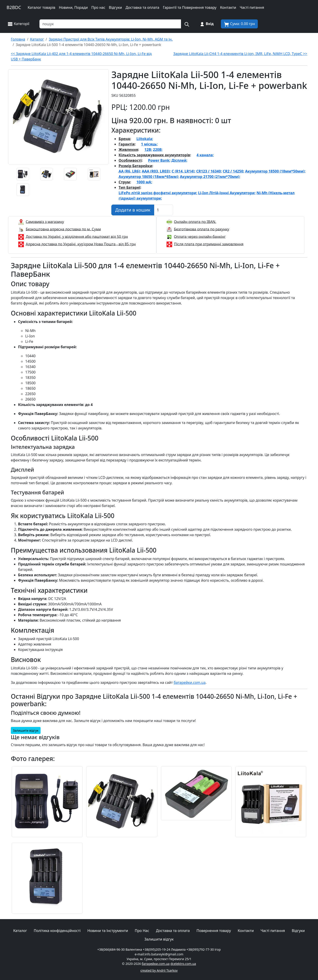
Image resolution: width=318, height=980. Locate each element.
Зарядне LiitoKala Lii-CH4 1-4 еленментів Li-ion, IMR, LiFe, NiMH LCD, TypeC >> (240, 54)
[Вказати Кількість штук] (164, 210)
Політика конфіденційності (57, 931)
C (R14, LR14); (183, 171)
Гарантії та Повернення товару (190, 7)
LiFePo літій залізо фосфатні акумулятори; (158, 193)
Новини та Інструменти (108, 931)
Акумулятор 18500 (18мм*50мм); (275, 171)
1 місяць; (149, 144)
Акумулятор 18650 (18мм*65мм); (149, 177)
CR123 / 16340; (209, 171)
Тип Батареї (129, 187)
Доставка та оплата (142, 7)
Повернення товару (214, 931)
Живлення (128, 150)
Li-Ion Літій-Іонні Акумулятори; (227, 193)
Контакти (228, 7)
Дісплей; (179, 160)
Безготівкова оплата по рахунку (202, 229)
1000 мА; (144, 182)
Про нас (98, 7)
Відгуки (115, 7)
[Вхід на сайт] (207, 24)
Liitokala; (145, 139)
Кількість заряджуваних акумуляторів (154, 155)
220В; (158, 150)
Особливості (130, 160)
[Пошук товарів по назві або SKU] (110, 24)
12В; (148, 150)
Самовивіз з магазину (45, 221)
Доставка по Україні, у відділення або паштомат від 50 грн (77, 236)
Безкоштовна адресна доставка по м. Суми (63, 229)
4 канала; (205, 155)
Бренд (124, 139)
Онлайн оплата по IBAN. (195, 221)
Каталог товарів (42, 7)
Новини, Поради (73, 7)
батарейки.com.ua (190, 683)
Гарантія (127, 144)
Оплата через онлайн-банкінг (200, 236)
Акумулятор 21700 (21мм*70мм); (210, 177)
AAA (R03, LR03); (156, 171)
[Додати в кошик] (133, 210)
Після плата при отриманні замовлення (209, 244)
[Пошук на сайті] (187, 24)
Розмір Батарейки (135, 166)
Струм (124, 182)
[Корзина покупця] (239, 24)
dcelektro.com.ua (183, 964)
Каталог (20, 931)
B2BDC (14, 7)
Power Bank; (159, 160)
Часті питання (252, 7)
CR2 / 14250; (233, 171)
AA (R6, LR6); (130, 171)
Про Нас (142, 931)
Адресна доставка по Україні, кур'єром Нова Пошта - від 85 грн (81, 244)
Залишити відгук (26, 730)
